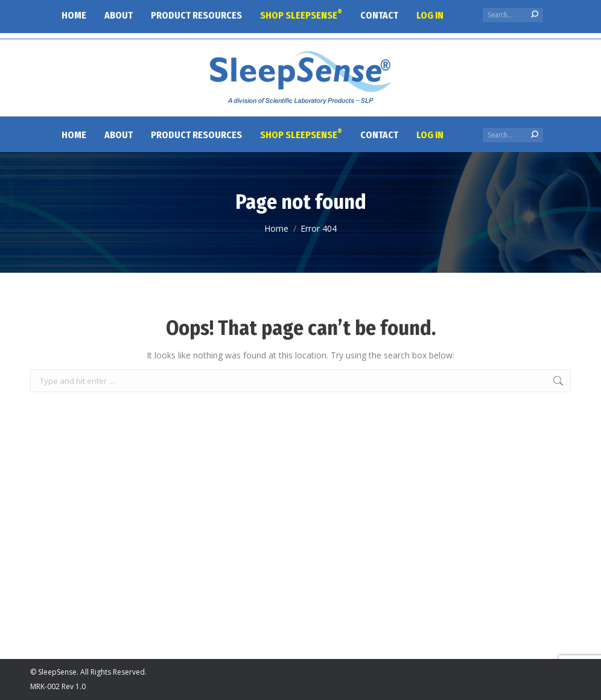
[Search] (513, 135)
